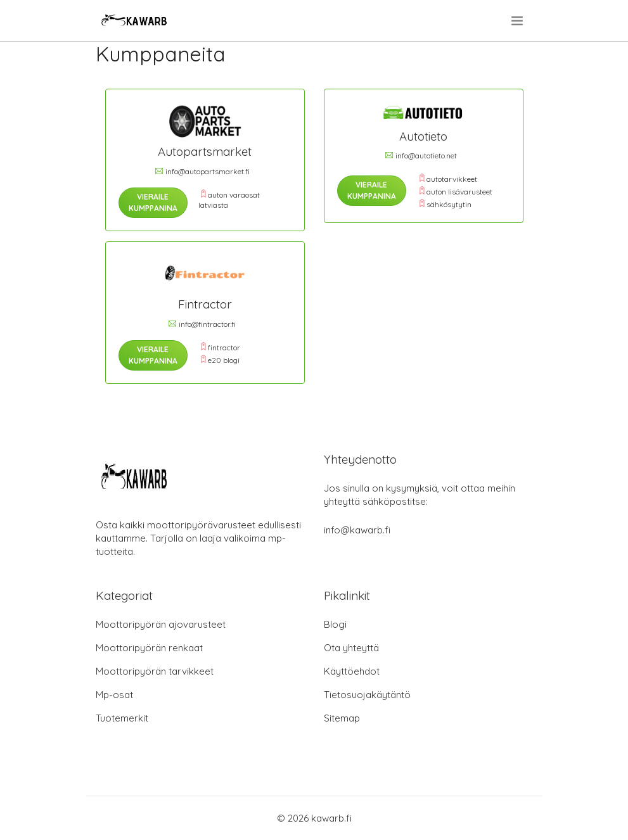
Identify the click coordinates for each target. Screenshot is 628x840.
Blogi (335, 624)
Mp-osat (114, 695)
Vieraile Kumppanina (153, 202)
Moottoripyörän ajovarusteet (161, 624)
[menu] (518, 21)
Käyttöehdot (352, 671)
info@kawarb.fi (357, 530)
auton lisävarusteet (459, 192)
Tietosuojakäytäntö (367, 695)
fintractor (224, 347)
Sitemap (342, 718)
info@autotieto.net (426, 156)
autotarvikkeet (452, 179)
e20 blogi (224, 360)
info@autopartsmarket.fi (208, 171)
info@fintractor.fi (207, 324)
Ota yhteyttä (351, 648)
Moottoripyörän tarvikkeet (155, 671)
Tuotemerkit (122, 718)
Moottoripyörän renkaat (149, 648)
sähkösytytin (449, 204)
